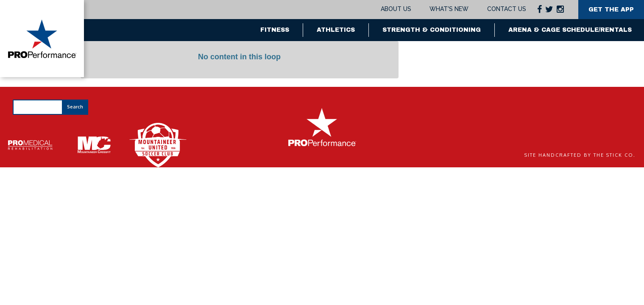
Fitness (275, 30)
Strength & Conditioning (432, 30)
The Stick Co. (615, 155)
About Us (396, 9)
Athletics (336, 30)
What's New (449, 9)
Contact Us (507, 9)
